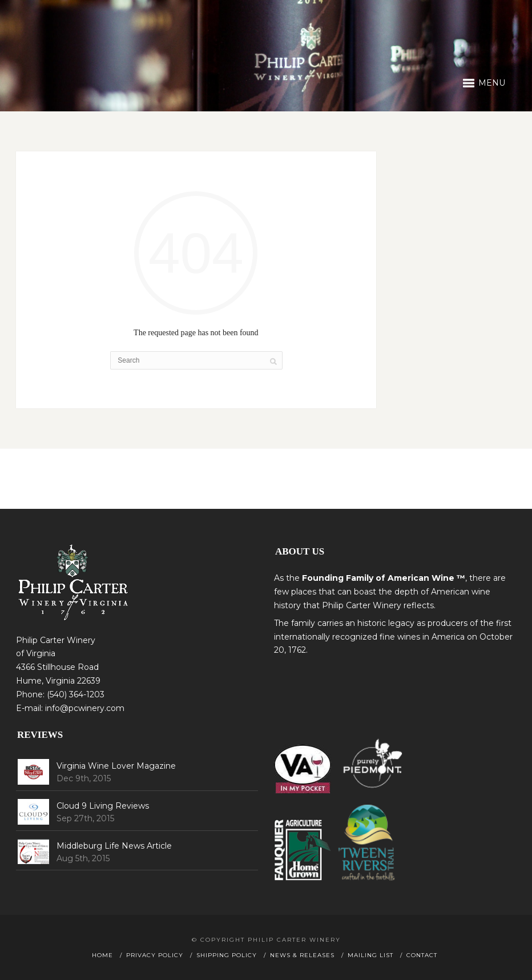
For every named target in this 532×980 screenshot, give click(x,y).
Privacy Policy (155, 955)
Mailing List (370, 955)
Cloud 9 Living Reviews (103, 806)
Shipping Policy (227, 955)
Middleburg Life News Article (114, 846)
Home (102, 955)
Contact (422, 955)
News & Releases (302, 955)
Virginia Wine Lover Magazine (116, 766)
